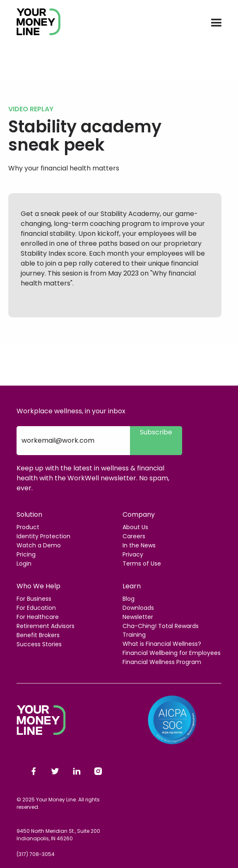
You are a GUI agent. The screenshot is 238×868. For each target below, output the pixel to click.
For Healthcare (38, 617)
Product (28, 527)
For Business (34, 599)
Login (24, 563)
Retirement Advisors (46, 626)
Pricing (26, 554)
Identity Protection (43, 536)
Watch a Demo (39, 545)
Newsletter (138, 617)
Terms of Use (142, 563)
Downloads (138, 608)
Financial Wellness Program (162, 662)
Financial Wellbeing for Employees (172, 653)
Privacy (133, 554)
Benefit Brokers (38, 635)
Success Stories (39, 644)
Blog (129, 599)
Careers (134, 536)
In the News (139, 545)
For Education (36, 608)
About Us (135, 527)
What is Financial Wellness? (162, 644)
